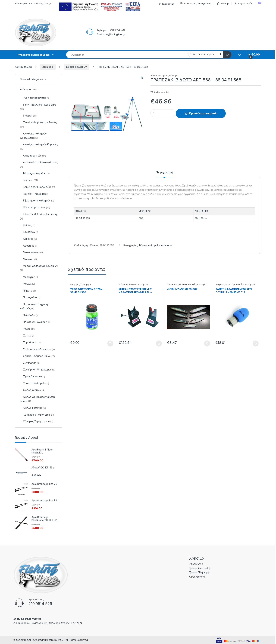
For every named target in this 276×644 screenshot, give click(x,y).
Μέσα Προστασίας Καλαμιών (240, 284)
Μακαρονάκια (32, 252)
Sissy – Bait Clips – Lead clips (38, 107)
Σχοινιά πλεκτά (32, 376)
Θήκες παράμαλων (35, 207)
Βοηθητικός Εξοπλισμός (37, 187)
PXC (61, 640)
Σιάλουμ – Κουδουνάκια (37, 349)
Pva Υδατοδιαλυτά (35, 98)
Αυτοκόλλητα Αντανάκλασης (39, 164)
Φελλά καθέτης (33, 408)
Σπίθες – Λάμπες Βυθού (37, 356)
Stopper (28, 116)
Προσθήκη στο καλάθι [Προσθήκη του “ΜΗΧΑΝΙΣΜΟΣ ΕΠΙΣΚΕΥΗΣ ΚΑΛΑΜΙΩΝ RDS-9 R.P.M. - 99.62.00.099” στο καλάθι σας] (159, 344)
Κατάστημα (166, 4)
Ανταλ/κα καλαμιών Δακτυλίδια (33, 136)
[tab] (164, 174)
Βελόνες (29, 180)
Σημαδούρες (31, 342)
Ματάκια (29, 259)
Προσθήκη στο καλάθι (203, 113)
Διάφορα (48, 67)
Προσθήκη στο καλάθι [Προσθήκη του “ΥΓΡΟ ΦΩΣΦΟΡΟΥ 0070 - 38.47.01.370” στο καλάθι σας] (110, 344)
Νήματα (28, 291)
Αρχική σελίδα (23, 67)
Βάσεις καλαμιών (76, 67)
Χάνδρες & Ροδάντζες (37, 415)
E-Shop (223, 3)
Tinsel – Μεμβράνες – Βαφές (38, 125)
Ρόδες (27, 329)
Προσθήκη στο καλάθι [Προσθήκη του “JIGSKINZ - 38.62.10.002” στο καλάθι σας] (207, 344)
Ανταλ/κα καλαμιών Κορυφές (39, 147)
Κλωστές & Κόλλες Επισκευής (39, 216)
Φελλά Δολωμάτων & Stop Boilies (37, 399)
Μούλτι (27, 284)
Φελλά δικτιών (32, 390)
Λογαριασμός (243, 3)
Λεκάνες (28, 239)
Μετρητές (29, 277)
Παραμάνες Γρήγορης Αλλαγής (34, 306)
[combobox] (127, 55)
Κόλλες (28, 225)
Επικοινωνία (196, 564)
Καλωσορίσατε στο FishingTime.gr (33, 3)
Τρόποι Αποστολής (200, 568)
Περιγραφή (164, 172)
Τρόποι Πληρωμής (200, 572)
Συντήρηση (86, 284)
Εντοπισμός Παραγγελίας (196, 3)
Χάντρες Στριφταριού (37, 421)
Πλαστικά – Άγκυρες (35, 322)
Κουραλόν (29, 232)
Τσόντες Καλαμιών (138, 284)
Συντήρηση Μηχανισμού (38, 369)
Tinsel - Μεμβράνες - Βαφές (182, 284)
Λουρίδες (29, 246)
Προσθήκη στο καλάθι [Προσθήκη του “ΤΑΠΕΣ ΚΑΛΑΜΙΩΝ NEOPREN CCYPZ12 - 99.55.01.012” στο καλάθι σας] (256, 344)
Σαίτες (27, 335)
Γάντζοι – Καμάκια (34, 194)
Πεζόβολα (29, 315)
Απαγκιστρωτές (33, 156)
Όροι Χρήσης (197, 577)
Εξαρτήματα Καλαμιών (37, 200)
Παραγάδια (30, 297)
